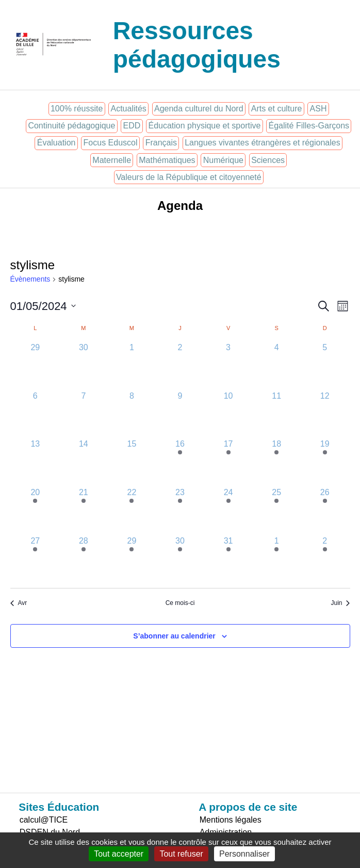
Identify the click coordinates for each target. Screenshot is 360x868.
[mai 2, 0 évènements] (180, 366)
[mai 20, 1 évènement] (36, 511)
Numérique (223, 160)
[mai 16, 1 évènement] (180, 462)
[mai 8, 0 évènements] (132, 414)
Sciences (268, 160)
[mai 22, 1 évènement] (132, 511)
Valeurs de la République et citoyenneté (189, 177)
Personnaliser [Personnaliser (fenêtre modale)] (244, 854)
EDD (132, 126)
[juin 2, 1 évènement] (325, 559)
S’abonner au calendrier (174, 636)
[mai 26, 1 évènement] (325, 511)
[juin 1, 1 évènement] (276, 559)
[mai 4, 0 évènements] (276, 366)
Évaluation (56, 143)
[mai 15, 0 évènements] (132, 462)
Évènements (30, 279)
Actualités (128, 109)
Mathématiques (167, 160)
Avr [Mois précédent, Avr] (19, 603)
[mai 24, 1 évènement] (228, 511)
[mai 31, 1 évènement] (228, 559)
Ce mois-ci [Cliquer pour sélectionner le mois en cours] (180, 603)
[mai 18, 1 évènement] (276, 462)
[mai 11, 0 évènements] (276, 414)
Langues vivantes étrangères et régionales (263, 143)
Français (161, 143)
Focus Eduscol (111, 143)
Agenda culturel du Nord (199, 109)
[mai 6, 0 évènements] (36, 414)
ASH (318, 109)
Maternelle (112, 160)
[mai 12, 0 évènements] (325, 414)
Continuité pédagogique (71, 126)
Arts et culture (277, 109)
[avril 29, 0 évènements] (36, 366)
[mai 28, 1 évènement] (84, 559)
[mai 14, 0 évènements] (84, 462)
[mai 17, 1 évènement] (228, 462)
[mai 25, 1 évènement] (276, 511)
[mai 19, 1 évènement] (325, 462)
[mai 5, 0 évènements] (325, 366)
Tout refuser (181, 854)
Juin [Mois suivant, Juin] (340, 603)
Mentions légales (231, 820)
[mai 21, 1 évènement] (84, 511)
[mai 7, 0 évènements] (84, 414)
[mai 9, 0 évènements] (180, 414)
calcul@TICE (44, 820)
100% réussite (77, 109)
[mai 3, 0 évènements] (228, 366)
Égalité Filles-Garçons (309, 126)
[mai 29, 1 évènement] (132, 559)
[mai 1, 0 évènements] (132, 366)
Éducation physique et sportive (204, 126)
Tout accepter (119, 854)
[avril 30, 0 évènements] (84, 366)
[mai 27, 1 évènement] (36, 559)
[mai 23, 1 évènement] (180, 511)
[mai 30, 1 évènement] (180, 559)
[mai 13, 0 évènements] (36, 462)
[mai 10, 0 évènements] (228, 414)
